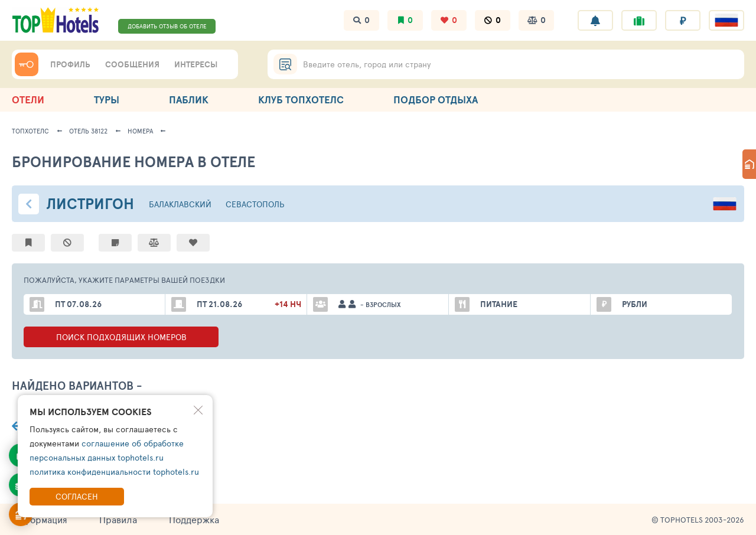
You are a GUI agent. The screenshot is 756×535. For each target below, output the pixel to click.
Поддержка (194, 519)
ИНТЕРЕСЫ (196, 64)
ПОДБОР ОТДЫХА (436, 100)
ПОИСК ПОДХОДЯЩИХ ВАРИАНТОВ (121, 337)
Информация (40, 519)
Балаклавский (180, 204)
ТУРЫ (107, 100)
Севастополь (255, 204)
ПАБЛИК (189, 100)
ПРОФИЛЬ (70, 64)
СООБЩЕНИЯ (132, 64)
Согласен (77, 496)
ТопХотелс (30, 131)
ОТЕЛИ (28, 100)
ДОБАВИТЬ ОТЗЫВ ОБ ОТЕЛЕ (167, 26)
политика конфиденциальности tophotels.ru (114, 472)
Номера (141, 131)
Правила (118, 519)
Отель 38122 (88, 131)
